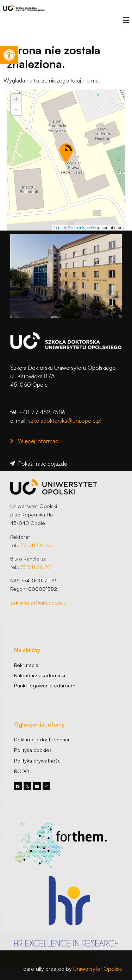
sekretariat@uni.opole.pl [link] (39, 602)
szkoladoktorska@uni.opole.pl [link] (65, 421)
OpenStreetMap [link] (86, 228)
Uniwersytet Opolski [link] (98, 969)
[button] (126, 20)
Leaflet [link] (60, 228)
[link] (9, 55)
